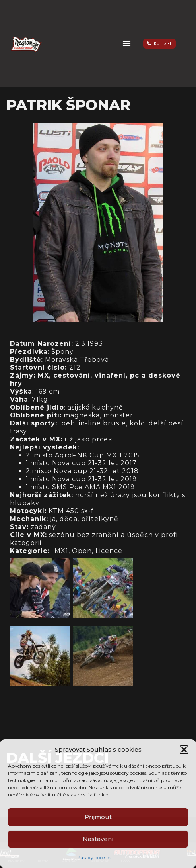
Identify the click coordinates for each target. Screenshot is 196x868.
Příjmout (98, 817)
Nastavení (98, 839)
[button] (184, 750)
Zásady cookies (94, 857)
